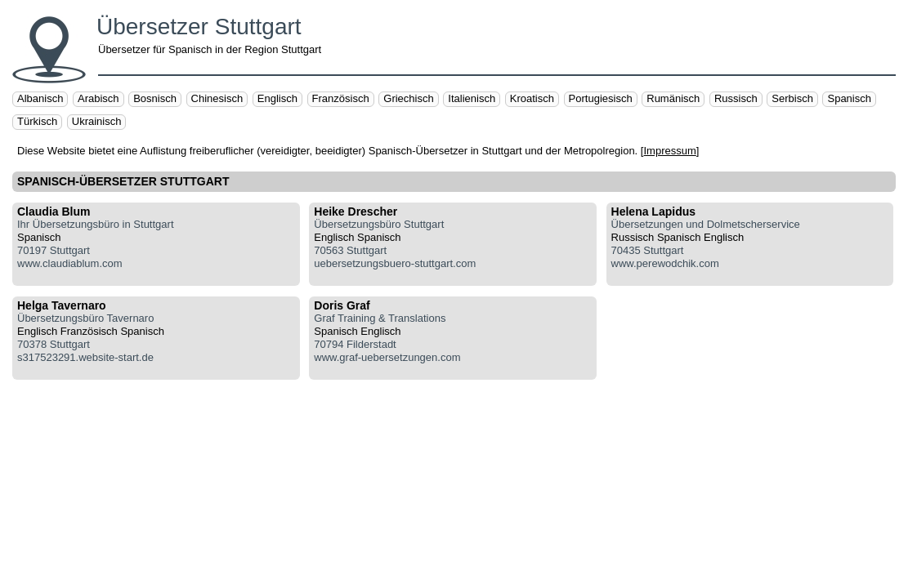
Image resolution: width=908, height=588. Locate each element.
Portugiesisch (601, 98)
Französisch (341, 98)
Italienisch (472, 98)
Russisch (736, 98)
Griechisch (408, 98)
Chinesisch (217, 98)
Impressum (669, 151)
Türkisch (37, 121)
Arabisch (98, 98)
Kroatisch (532, 98)
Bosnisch (155, 98)
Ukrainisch (97, 121)
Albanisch (40, 98)
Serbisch (792, 98)
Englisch (277, 98)
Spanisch (849, 98)
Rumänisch (673, 98)
